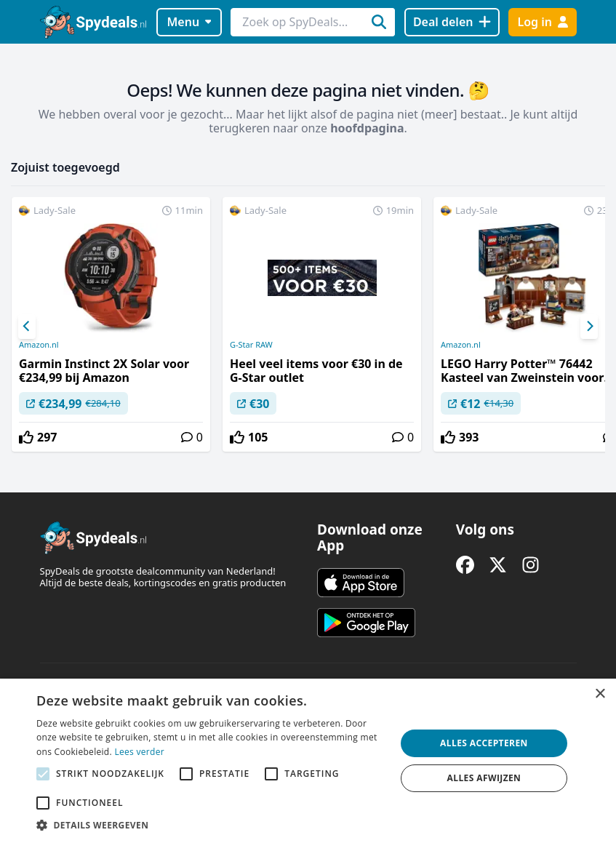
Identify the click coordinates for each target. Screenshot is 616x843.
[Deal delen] (452, 22)
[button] (211, 825)
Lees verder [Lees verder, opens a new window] (139, 752)
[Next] (589, 327)
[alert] (308, 761)
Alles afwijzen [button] (484, 778)
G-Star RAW (251, 345)
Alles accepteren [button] (484, 743)
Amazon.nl (39, 345)
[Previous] (27, 327)
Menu (189, 22)
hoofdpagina (367, 128)
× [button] (600, 694)
